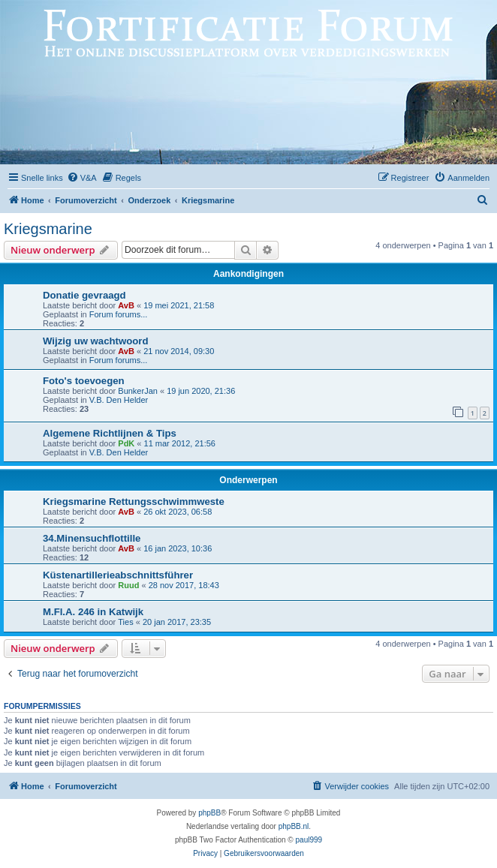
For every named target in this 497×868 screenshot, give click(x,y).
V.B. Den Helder (119, 400)
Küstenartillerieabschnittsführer (118, 575)
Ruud (128, 585)
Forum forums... (119, 314)
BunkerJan (138, 391)
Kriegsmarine (48, 229)
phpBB (209, 813)
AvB (126, 305)
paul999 (309, 840)
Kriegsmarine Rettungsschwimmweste (134, 502)
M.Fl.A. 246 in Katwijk (93, 612)
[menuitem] (82, 178)
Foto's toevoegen (84, 381)
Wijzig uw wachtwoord (96, 341)
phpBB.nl (294, 826)
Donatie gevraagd (84, 295)
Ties (125, 622)
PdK (126, 443)
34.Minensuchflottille (92, 538)
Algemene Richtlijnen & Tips (110, 433)
